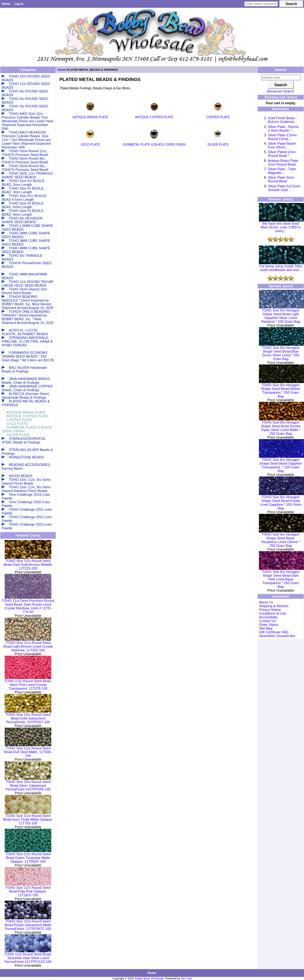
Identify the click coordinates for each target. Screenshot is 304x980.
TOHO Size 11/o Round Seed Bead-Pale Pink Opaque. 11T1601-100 (28, 890)
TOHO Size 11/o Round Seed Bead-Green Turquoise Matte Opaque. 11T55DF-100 (28, 856)
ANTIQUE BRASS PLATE (90, 116)
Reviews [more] (281, 199)
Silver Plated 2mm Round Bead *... (282, 154)
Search (281, 70)
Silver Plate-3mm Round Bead (281, 179)
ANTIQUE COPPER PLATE (154, 116)
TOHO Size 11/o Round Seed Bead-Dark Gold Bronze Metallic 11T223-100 (28, 563)
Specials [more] (281, 286)
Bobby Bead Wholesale (149, 978)
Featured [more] (28, 535)
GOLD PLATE (90, 143)
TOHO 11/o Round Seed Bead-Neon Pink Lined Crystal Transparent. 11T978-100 (28, 683)
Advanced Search (281, 91)
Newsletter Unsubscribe (277, 636)
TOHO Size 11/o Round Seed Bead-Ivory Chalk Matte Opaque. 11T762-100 (28, 818)
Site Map (266, 628)
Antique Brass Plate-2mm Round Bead (283, 162)
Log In (19, 4)
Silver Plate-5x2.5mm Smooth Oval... (284, 188)
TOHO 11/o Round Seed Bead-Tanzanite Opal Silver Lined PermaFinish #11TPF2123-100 (28, 956)
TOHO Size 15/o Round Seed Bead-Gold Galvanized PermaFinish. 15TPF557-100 (28, 717)
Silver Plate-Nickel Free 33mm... (282, 145)
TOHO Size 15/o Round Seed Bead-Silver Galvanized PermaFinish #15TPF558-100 (28, 784)
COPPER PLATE (218, 116)
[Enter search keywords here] (261, 4)
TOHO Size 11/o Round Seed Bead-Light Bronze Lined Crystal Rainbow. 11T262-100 (28, 645)
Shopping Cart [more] (281, 97)
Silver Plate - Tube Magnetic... (282, 171)
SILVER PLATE (218, 143)
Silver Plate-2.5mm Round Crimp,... (282, 137)
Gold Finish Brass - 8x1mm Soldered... (283, 120)
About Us (266, 602)
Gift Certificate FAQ (274, 632)
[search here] (281, 77)
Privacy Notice (270, 610)
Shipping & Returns (274, 606)
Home (6, 4)
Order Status (269, 625)
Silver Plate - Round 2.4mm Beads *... (283, 129)
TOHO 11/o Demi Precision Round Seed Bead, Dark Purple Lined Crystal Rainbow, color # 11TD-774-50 (28, 605)
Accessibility (268, 617)
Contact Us (267, 621)
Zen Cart (187, 978)
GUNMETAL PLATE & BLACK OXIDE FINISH (154, 143)
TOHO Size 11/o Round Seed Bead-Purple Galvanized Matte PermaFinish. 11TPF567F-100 (28, 923)
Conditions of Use (272, 613)
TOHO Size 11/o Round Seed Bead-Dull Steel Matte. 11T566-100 (28, 750)
